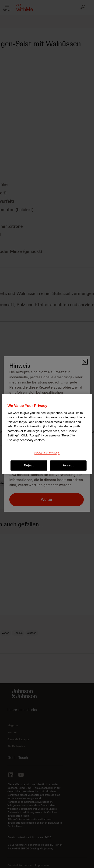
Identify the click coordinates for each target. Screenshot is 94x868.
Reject (29, 465)
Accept (68, 465)
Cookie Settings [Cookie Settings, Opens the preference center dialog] (47, 453)
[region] (47, 434)
